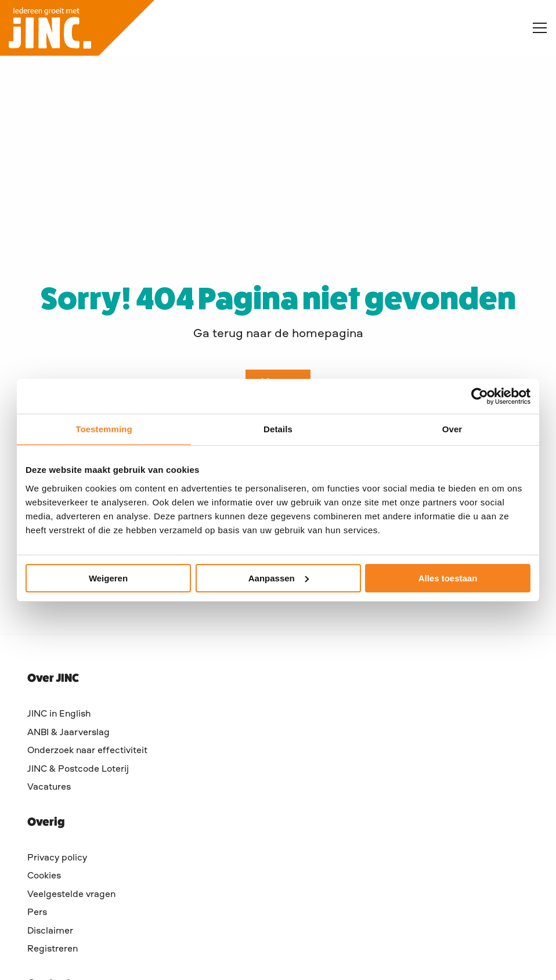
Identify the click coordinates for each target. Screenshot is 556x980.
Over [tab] (452, 429)
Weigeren (108, 578)
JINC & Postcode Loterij (78, 769)
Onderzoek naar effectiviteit (87, 751)
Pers (37, 913)
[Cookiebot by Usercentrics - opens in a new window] (480, 396)
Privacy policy (57, 858)
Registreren (53, 949)
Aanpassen (279, 578)
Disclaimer (50, 931)
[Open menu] (535, 28)
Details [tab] (278, 429)
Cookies (44, 876)
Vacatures (49, 787)
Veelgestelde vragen (71, 895)
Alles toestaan (448, 578)
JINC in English (59, 714)
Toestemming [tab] (104, 429)
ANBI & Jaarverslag (68, 733)
